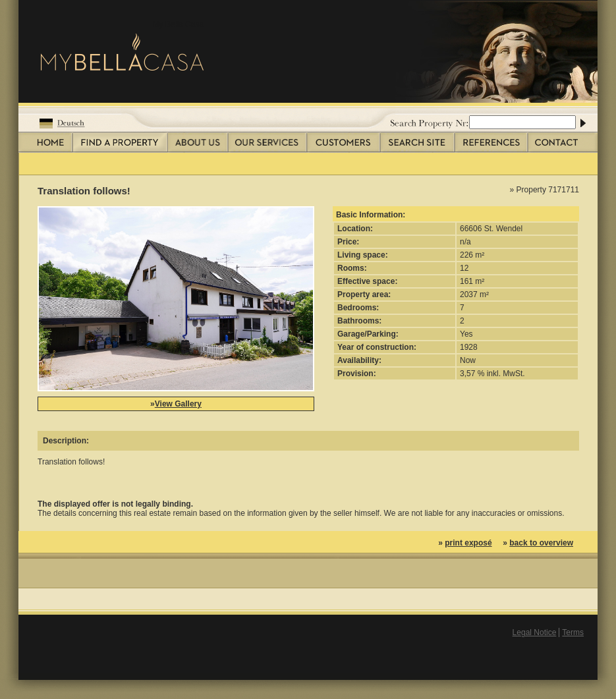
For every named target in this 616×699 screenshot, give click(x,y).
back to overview (541, 543)
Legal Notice (535, 632)
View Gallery (178, 404)
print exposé (468, 543)
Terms (573, 632)
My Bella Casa (178, 24)
